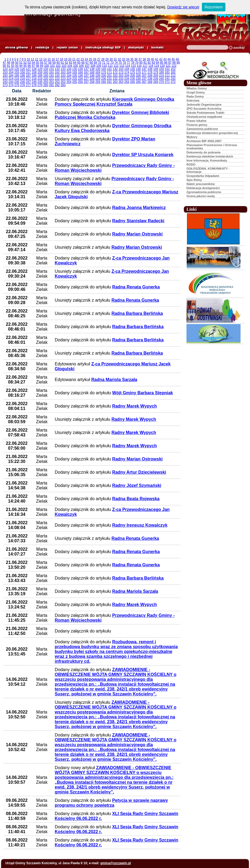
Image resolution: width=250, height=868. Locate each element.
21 (74, 59)
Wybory (192, 137)
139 (98, 69)
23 (82, 59)
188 (34, 75)
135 (75, 69)
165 (75, 72)
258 (92, 82)
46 (177, 59)
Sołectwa (193, 100)
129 (40, 69)
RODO (191, 164)
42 (161, 59)
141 (109, 69)
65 (79, 62)
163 (63, 72)
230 (104, 79)
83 (153, 62)
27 (99, 59)
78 (133, 62)
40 (152, 59)
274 (11, 85)
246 (22, 82)
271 (167, 82)
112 (116, 66)
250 (46, 82)
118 (151, 66)
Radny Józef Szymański (137, 485)
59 (54, 62)
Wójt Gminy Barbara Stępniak (143, 393)
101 (52, 66)
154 (11, 72)
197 (86, 75)
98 (38, 66)
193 (63, 75)
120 (162, 66)
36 (136, 59)
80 (141, 62)
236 (138, 79)
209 (156, 75)
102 (58, 66)
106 (81, 66)
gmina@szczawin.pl (116, 863)
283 (63, 85)
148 (150, 69)
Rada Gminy (195, 96)
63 (71, 62)
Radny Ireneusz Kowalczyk (140, 525)
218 (34, 79)
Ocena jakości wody (201, 196)
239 (156, 79)
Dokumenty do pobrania (204, 152)
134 (69, 69)
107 (87, 66)
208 (150, 75)
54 (33, 62)
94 (21, 66)
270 (161, 82)
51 (21, 62)
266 (138, 82)
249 (40, 82)
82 (149, 62)
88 (174, 62)
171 (109, 72)
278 (34, 85)
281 (51, 85)
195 (75, 75)
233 (121, 79)
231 (109, 79)
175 (132, 72)
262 (115, 82)
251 (51, 82)
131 (51, 69)
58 (50, 62)
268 (150, 82)
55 (38, 62)
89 (178, 62)
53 (29, 62)
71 (104, 62)
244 (11, 82)
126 (22, 69)
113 (122, 66)
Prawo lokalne (196, 121)
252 (57, 82)
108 (93, 66)
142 (115, 69)
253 (63, 82)
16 (53, 59)
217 (28, 79)
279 (40, 85)
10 (28, 59)
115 (133, 66)
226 (80, 79)
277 (28, 85)
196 (80, 75)
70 (99, 62)
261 (109, 82)
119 (156, 66)
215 (17, 79)
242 (173, 79)
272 (173, 82)
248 (34, 82)
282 (57, 85)
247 (28, 82)
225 (75, 79)
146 (138, 69)
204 (127, 75)
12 (36, 59)
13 (41, 59)
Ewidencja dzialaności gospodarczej (212, 133)
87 (170, 62)
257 (86, 82)
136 (80, 69)
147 (144, 69)
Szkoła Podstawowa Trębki (205, 113)
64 (75, 62)
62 (66, 62)
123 (5, 69)
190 (46, 75)
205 (132, 75)
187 (28, 75)
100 (46, 66)
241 (167, 79)
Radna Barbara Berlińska (137, 313)
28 (103, 59)
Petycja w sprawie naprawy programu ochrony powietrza (111, 803)
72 (108, 62)
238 (150, 79)
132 (57, 69)
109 (99, 66)
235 (132, 79)
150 (161, 69)
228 (92, 79)
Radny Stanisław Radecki (138, 221)
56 (42, 62)
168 (92, 72)
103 (64, 66)
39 (148, 59)
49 (13, 62)
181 (167, 72)
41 (157, 59)
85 (162, 62)
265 (132, 82)
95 (25, 66)
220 (46, 79)
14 (45, 59)
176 (138, 72)
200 (104, 75)
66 (83, 62)
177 (144, 72)
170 (104, 72)
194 (69, 75)
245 (17, 82)
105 (75, 66)
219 (40, 79)
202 (115, 75)
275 (17, 85)
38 (144, 59)
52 (25, 62)
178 (150, 72)
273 (5, 85)
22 (78, 59)
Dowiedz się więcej (183, 7)
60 (58, 62)
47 (4, 62)
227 (86, 79)
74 (116, 62)
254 (69, 82)
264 (127, 82)
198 (92, 75)
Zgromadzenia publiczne (204, 192)
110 (104, 66)
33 (124, 59)
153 (5, 72)
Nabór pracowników (201, 184)
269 (156, 82)
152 (173, 69)
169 (98, 72)
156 (22, 72)
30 (111, 59)
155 (17, 72)
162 (57, 72)
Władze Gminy (197, 88)
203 (121, 75)
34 (128, 59)
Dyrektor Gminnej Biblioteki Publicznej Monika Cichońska (112, 115)
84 (158, 62)
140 (104, 69)
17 (57, 59)
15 (49, 59)
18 (61, 59)
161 (51, 72)
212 (173, 75)
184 (11, 75)
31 (115, 59)
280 (46, 85)
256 (80, 82)
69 (95, 62)
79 (137, 62)
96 (29, 66)
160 (46, 72)
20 (70, 59)
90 (4, 66)
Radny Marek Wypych (134, 406)
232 (115, 79)
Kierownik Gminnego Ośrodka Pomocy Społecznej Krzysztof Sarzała (115, 102)
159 (40, 72)
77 (128, 62)
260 (104, 82)
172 (115, 72)
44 (169, 59)
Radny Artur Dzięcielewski (139, 472)
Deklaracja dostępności (203, 188)
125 (17, 69)
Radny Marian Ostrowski (137, 234)
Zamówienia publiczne (202, 129)
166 (80, 72)
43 (165, 59)
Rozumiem (214, 7)
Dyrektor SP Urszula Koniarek (143, 155)
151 (167, 69)
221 (51, 79)
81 (145, 62)
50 (17, 62)
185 (17, 75)
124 (11, 69)
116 (139, 66)
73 (112, 62)
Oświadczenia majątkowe (204, 117)
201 (109, 75)
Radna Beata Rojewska (136, 499)
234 (127, 79)
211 (167, 75)
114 (128, 66)
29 (107, 59)
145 (132, 69)
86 (166, 62)
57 (46, 62)
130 (46, 69)
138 (92, 69)
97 (33, 66)
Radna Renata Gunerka (136, 287)
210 (161, 75)
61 (62, 62)
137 (86, 69)
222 (57, 79)
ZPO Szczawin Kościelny (204, 109)
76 (124, 62)
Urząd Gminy (196, 92)
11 (32, 59)
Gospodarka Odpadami (203, 176)
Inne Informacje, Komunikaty (207, 160)
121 (168, 66)
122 (174, 66)
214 (11, 79)
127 (28, 69)
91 (8, 66)
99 (42, 66)
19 (66, 59)
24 (86, 59)
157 (28, 72)
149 (156, 69)
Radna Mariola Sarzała (114, 380)
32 (119, 59)
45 (173, 59)
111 (110, 66)
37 (140, 59)
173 (121, 72)
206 (138, 75)
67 (87, 62)
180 (161, 72)
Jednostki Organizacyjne (204, 105)
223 (63, 79)
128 (34, 69)
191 (51, 75)
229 (98, 79)
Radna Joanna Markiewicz (139, 208)
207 (144, 75)
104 (70, 66)
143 (121, 69)
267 (144, 82)
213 (5, 79)
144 (127, 69)
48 (8, 62)
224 (69, 79)
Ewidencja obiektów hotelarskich (210, 156)
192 (57, 75)
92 (13, 66)
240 (161, 79)
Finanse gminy (197, 125)
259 (98, 82)
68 (91, 62)
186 (22, 75)
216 (22, 79)
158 (34, 72)
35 (132, 59)
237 (144, 79)
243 (5, 82)
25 (91, 59)
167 (86, 72)
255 (75, 82)
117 (145, 66)
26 (95, 59)
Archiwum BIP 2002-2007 (204, 141)
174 (127, 72)
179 (156, 72)
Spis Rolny (194, 180)
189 (40, 75)
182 (173, 72)
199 (98, 75)
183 (5, 75)
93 (17, 66)
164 (69, 72)
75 (120, 62)
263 (121, 82)
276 (22, 85)
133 (63, 69)
